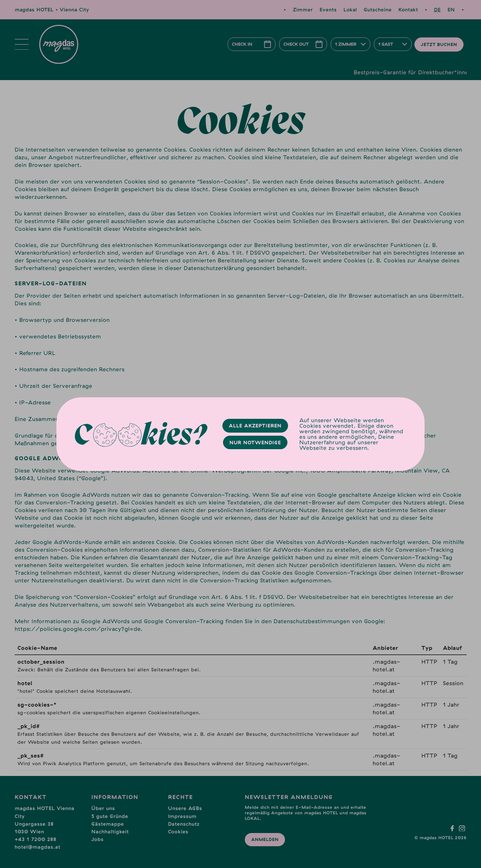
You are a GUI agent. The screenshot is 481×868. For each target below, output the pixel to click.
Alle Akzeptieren (255, 426)
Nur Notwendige (255, 442)
